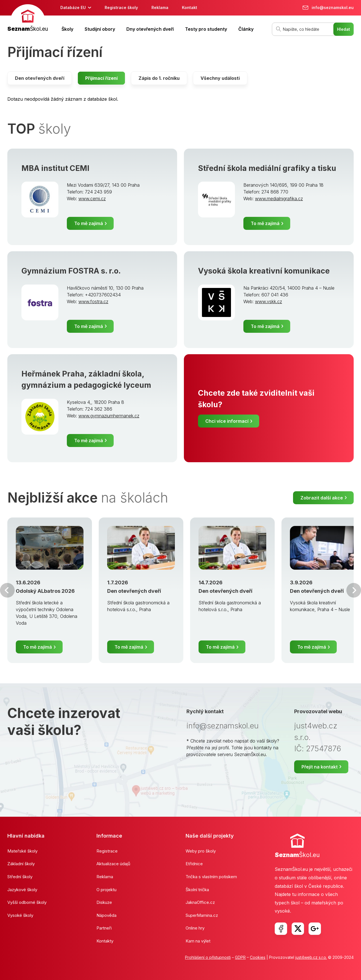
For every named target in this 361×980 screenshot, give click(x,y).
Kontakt (190, 7)
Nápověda (106, 915)
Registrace (107, 851)
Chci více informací (227, 421)
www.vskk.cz (268, 301)
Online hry (195, 928)
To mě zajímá (89, 223)
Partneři (104, 928)
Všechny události (220, 78)
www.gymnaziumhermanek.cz (109, 416)
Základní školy (21, 864)
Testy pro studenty (206, 29)
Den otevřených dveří (40, 78)
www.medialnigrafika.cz (279, 199)
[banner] (28, 19)
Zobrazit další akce (322, 498)
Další (354, 590)
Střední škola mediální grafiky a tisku (267, 168)
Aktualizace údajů (113, 864)
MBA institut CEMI (55, 168)
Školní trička (197, 890)
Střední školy (20, 877)
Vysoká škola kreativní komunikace (264, 271)
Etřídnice (194, 864)
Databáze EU (73, 7)
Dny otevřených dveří (150, 29)
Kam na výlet (198, 941)
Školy (67, 29)
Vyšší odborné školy (27, 902)
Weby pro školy (201, 851)
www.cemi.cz (92, 199)
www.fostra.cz (93, 301)
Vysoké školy (20, 915)
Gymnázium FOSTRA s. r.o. (71, 271)
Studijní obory (100, 29)
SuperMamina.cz (202, 915)
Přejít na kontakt (320, 767)
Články (246, 29)
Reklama (160, 7)
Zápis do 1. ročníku (159, 78)
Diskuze (104, 902)
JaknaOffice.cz (200, 902)
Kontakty (105, 941)
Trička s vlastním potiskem (211, 877)
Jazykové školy (22, 890)
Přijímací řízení (101, 78)
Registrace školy (121, 7)
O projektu (106, 890)
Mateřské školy (22, 851)
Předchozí (7, 590)
